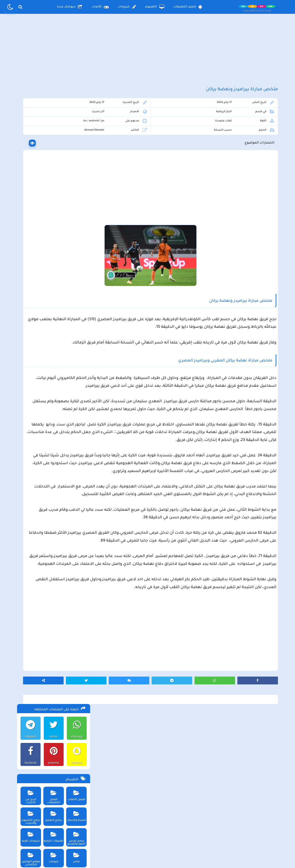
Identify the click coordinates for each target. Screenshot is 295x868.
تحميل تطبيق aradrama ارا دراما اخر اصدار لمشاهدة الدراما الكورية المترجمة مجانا (54, 343)
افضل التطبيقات (188, 7)
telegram (29, 129)
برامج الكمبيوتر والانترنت (29, 209)
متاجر (75, 249)
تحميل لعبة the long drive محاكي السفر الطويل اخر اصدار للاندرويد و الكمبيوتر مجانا (56, 297)
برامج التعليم (52, 207)
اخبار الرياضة (237, 124)
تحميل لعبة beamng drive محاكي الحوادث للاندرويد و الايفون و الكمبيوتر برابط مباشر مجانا (54, 320)
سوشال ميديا (70, 7)
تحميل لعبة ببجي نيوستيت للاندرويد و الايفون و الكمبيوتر (52, 434)
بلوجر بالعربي (148, 855)
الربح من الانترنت (29, 187)
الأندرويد (74, 274)
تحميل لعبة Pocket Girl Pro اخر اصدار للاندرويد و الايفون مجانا (58, 366)
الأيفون (47, 274)
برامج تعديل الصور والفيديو (75, 230)
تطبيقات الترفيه (52, 228)
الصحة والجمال (75, 207)
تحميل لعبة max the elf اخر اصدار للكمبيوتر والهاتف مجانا (54, 355)
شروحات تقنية (29, 228)
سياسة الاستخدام (120, 830)
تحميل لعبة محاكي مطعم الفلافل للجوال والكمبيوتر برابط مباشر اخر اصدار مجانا (55, 308)
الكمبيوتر (155, 7)
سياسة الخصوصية (158, 830)
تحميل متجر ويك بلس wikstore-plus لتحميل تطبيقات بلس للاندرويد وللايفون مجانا (53, 331)
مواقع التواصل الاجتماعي (29, 250)
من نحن (88, 830)
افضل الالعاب (75, 187)
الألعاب (100, 7)
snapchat (76, 155)
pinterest (52, 155)
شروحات (127, 7)
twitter (52, 129)
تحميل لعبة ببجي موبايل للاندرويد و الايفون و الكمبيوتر (54, 423)
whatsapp (76, 129)
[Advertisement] (147, 55)
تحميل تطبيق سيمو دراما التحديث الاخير (57, 407)
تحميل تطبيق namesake (66, 414)
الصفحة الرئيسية (196, 830)
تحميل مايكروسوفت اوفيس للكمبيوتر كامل (54, 444)
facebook (28, 155)
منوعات (52, 249)
